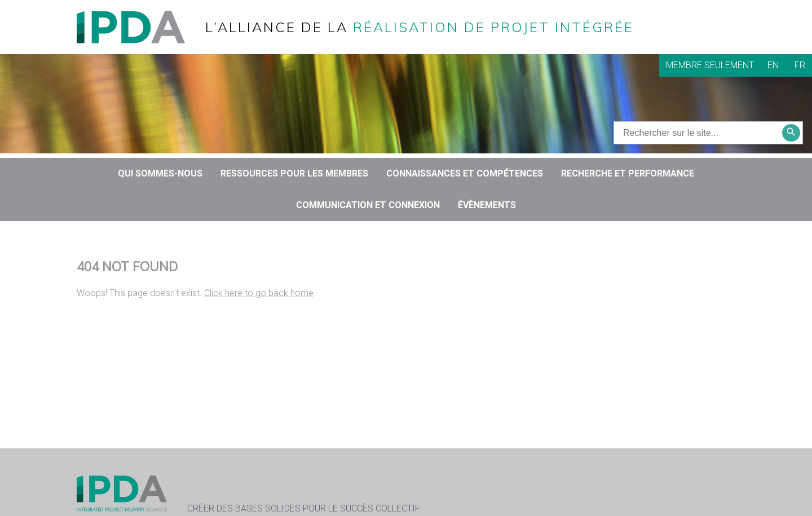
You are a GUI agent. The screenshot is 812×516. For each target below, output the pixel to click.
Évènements (487, 205)
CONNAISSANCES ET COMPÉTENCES (465, 173)
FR (800, 65)
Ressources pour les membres (294, 173)
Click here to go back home (259, 293)
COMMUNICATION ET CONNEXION (368, 205)
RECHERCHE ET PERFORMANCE (628, 173)
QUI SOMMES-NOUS (160, 173)
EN (773, 65)
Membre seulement (710, 65)
